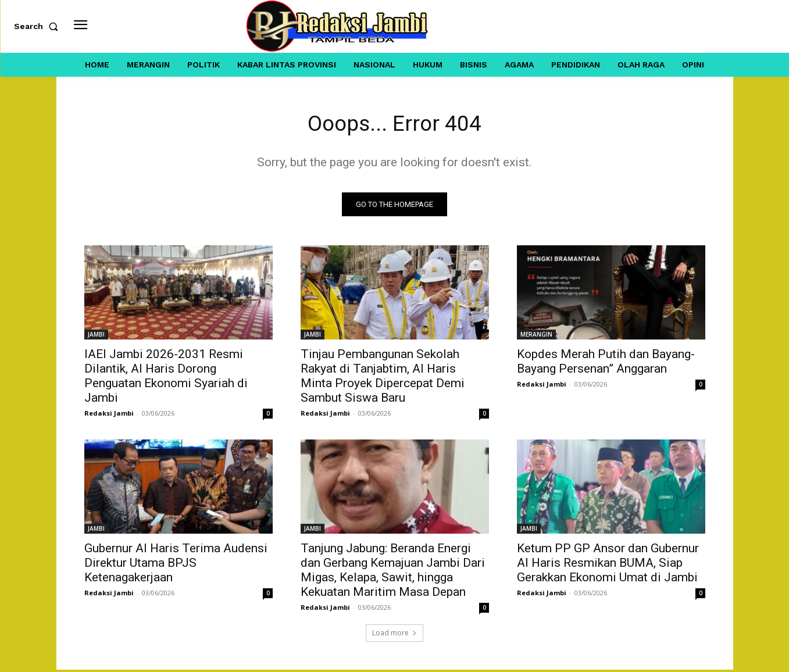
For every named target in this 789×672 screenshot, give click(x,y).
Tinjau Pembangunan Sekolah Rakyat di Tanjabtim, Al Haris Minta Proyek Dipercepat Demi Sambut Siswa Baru (383, 378)
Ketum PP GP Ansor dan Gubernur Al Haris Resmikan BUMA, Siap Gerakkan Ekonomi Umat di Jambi (608, 565)
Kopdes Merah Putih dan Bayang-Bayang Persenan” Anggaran (606, 364)
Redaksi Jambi (109, 415)
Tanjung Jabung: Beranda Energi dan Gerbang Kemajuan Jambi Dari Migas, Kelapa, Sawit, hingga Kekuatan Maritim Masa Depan (393, 572)
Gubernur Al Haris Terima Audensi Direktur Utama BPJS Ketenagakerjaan (176, 565)
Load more (394, 635)
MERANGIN (536, 337)
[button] (38, 26)
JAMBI (96, 337)
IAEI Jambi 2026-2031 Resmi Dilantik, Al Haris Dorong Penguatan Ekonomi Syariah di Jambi (166, 378)
